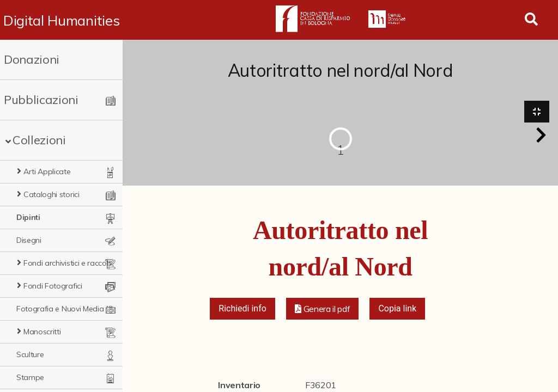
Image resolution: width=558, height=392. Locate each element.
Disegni (29, 240)
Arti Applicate (47, 171)
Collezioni (39, 140)
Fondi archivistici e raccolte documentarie (69, 263)
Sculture (30, 354)
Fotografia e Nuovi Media (60, 309)
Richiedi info (242, 308)
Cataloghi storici (51, 194)
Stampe (30, 377)
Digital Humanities (61, 20)
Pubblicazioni (41, 100)
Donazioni (32, 59)
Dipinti (28, 217)
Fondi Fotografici (53, 286)
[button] (541, 135)
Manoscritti (42, 332)
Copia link (397, 308)
